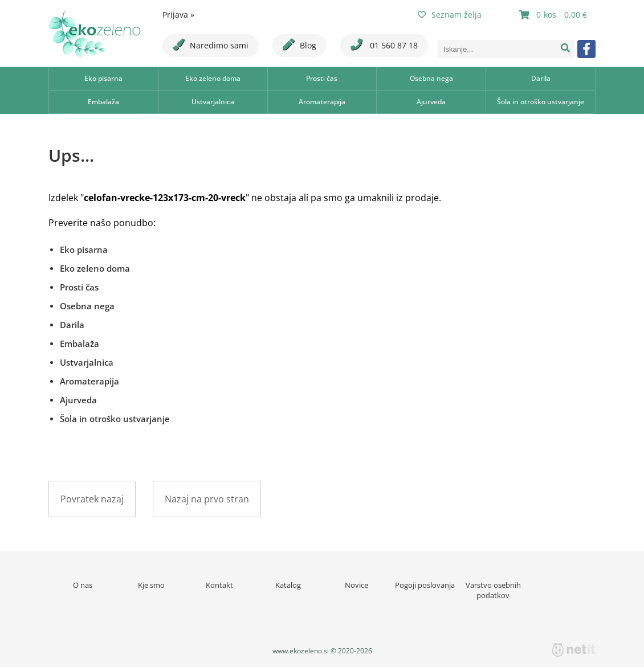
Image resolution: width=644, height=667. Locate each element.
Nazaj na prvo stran (207, 499)
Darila (541, 78)
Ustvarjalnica (213, 102)
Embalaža (103, 102)
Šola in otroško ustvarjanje (541, 102)
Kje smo (151, 585)
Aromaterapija (322, 102)
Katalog (288, 585)
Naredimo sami (211, 45)
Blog (299, 45)
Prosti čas (322, 78)
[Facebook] (586, 49)
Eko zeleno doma (213, 78)
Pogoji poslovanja (425, 585)
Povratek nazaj (92, 499)
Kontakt (219, 585)
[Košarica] (555, 15)
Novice (356, 585)
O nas (83, 585)
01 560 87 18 (384, 45)
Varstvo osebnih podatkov (493, 590)
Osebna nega (431, 78)
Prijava (178, 15)
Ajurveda (431, 102)
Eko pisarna (103, 78)
